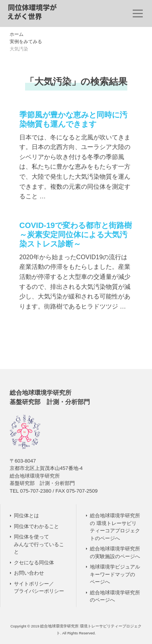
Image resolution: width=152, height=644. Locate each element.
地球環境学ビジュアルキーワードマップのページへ (115, 574)
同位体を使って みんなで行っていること (39, 544)
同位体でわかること (36, 526)
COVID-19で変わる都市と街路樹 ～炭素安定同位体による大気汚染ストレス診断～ (76, 235)
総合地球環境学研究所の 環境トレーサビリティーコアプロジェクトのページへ (115, 527)
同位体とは (26, 516)
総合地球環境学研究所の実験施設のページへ (115, 553)
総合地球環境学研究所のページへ (115, 596)
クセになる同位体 (34, 563)
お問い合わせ (29, 573)
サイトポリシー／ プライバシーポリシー (39, 588)
